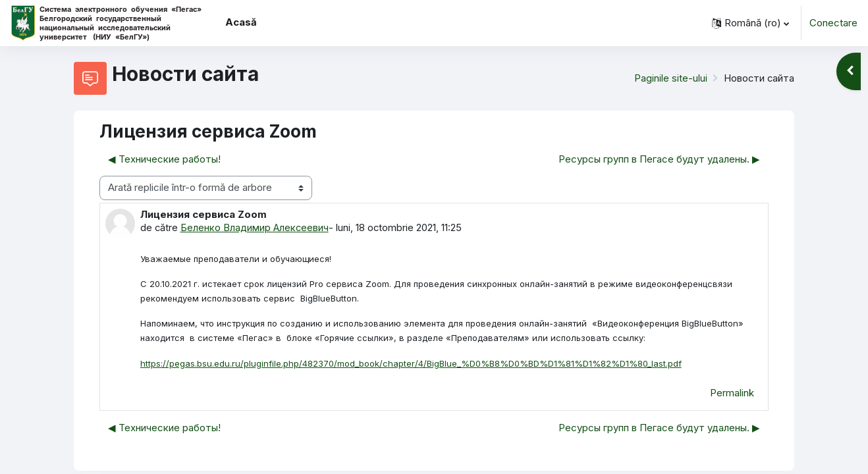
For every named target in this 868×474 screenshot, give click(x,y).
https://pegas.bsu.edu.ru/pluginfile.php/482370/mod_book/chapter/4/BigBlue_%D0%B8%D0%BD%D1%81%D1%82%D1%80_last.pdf (411, 364)
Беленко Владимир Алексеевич (256, 227)
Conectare (833, 23)
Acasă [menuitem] (241, 22)
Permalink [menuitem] (732, 394)
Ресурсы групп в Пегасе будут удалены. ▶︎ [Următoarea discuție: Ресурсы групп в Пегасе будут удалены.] (659, 159)
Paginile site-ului (669, 78)
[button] (750, 23)
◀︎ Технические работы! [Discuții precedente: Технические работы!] (164, 159)
